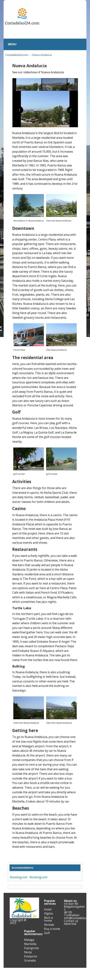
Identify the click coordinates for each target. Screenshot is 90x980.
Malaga (29, 940)
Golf (47, 933)
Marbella (30, 944)
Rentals (49, 925)
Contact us (71, 921)
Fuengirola (31, 948)
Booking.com (19, 877)
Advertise (70, 924)
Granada (30, 960)
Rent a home (48, 919)
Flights (49, 914)
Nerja (28, 952)
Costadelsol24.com (17, 55)
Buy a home (52, 929)
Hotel (48, 909)
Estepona (31, 956)
